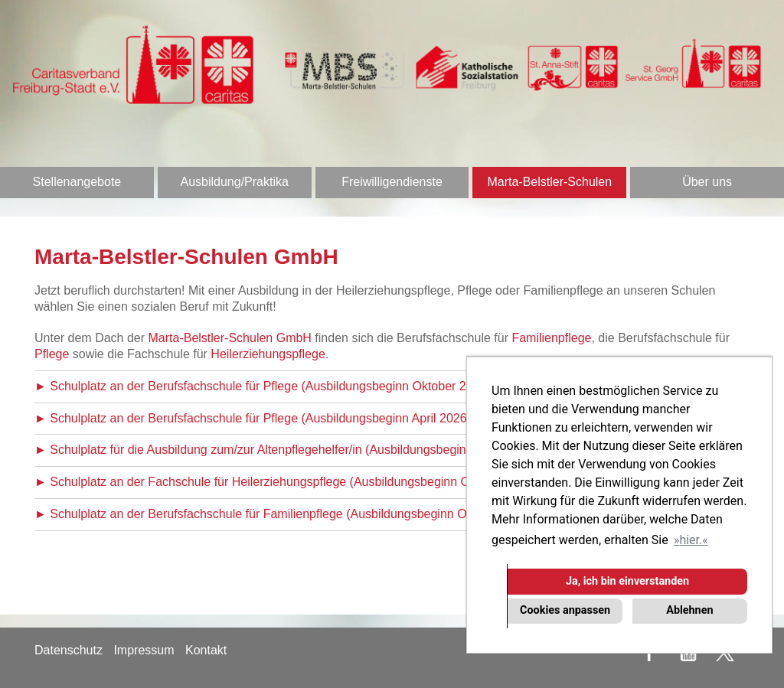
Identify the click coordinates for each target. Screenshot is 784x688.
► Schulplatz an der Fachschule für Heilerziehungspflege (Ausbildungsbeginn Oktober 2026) (287, 482)
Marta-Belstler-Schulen (549, 182)
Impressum (144, 650)
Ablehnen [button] (689, 610)
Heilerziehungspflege (268, 354)
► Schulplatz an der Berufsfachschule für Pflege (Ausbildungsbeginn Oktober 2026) (263, 386)
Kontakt (206, 650)
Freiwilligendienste (392, 182)
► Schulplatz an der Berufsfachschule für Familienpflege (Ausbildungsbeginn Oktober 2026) (285, 514)
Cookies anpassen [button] (565, 610)
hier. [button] (691, 540)
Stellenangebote (77, 182)
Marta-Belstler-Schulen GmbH (230, 338)
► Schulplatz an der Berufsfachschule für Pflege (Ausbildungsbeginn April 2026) (253, 418)
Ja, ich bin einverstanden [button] (627, 581)
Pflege (52, 354)
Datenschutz (69, 650)
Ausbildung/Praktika (234, 182)
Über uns (707, 182)
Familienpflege (551, 338)
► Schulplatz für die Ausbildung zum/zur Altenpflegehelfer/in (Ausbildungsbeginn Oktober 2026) (294, 450)
